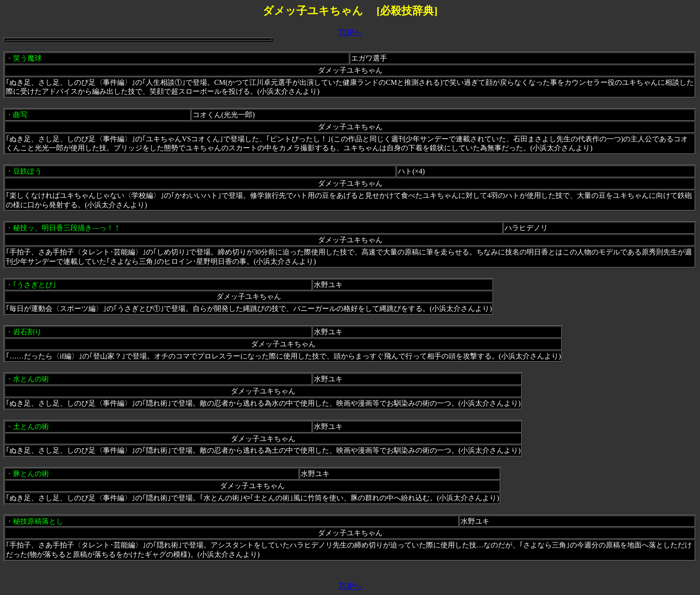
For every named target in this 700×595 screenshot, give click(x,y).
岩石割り (27, 332)
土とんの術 (31, 427)
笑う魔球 (27, 58)
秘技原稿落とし (38, 521)
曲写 (20, 115)
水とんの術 (31, 379)
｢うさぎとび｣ (35, 285)
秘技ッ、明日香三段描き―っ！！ (67, 228)
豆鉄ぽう (27, 171)
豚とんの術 (31, 474)
